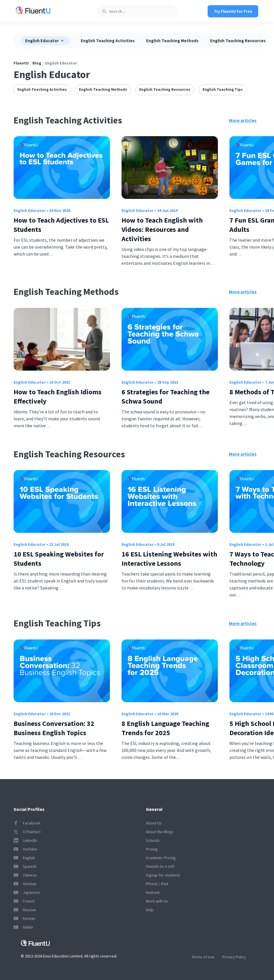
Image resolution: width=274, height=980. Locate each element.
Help (150, 910)
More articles (243, 120)
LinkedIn (25, 840)
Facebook (27, 823)
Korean (24, 918)
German (25, 884)
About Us (154, 823)
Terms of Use (203, 957)
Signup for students (163, 875)
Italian (23, 927)
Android (153, 892)
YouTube (25, 849)
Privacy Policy (234, 957)
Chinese (25, 875)
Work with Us (157, 901)
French (24, 901)
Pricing (152, 849)
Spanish (25, 866)
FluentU (21, 63)
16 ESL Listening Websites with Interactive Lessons (169, 559)
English (24, 858)
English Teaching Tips (223, 89)
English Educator (30, 210)
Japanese (27, 892)
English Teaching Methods (172, 41)
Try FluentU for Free (233, 11)
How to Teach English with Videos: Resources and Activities (162, 229)
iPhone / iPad (157, 884)
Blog (37, 63)
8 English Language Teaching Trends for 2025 (165, 728)
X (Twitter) (27, 832)
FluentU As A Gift (160, 866)
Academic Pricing (161, 858)
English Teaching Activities (108, 41)
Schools (153, 840)
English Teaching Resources (238, 41)
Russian (25, 910)
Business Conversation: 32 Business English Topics (54, 728)
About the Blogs (160, 832)
